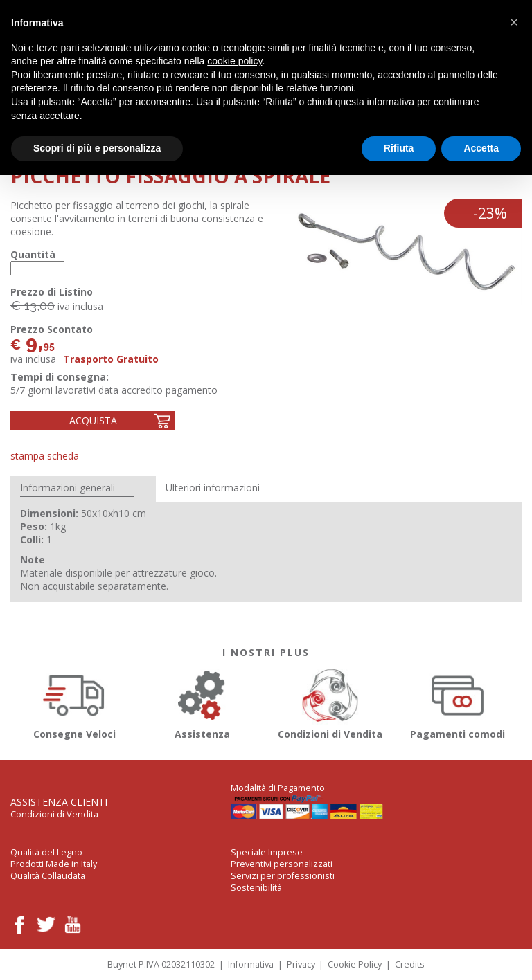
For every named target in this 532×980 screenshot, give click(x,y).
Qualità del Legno (46, 852)
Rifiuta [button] (399, 148)
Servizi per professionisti (283, 876)
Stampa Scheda (45, 456)
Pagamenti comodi (458, 702)
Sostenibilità (256, 888)
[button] (514, 22)
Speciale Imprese (267, 852)
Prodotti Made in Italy (54, 864)
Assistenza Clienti (59, 802)
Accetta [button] (481, 148)
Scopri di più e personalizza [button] (97, 148)
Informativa (251, 964)
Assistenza (203, 702)
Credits (410, 964)
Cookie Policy (355, 964)
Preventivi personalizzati (282, 864)
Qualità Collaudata (48, 876)
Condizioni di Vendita (330, 702)
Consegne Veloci (74, 702)
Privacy (301, 964)
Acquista (93, 420)
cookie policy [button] (234, 61)
